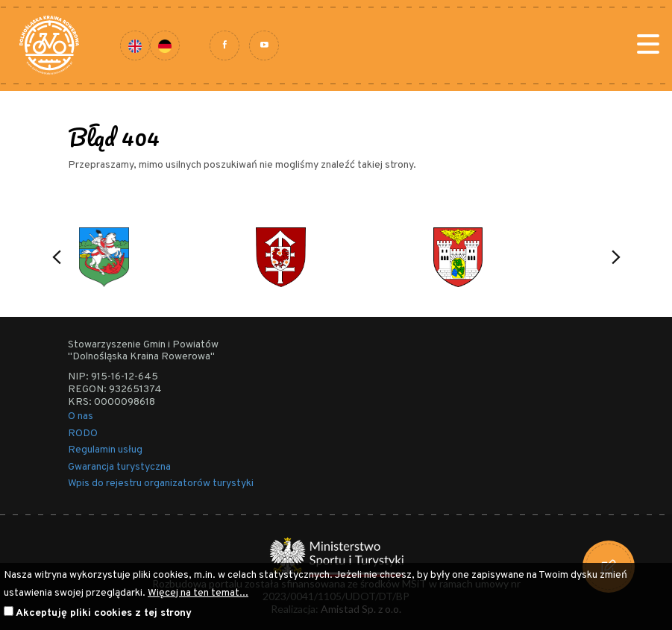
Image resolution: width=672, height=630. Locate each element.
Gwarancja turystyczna (119, 467)
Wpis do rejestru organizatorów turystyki (161, 483)
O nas (81, 416)
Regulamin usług (105, 450)
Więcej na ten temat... (198, 593)
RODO (83, 434)
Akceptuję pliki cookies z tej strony (104, 613)
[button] (57, 257)
